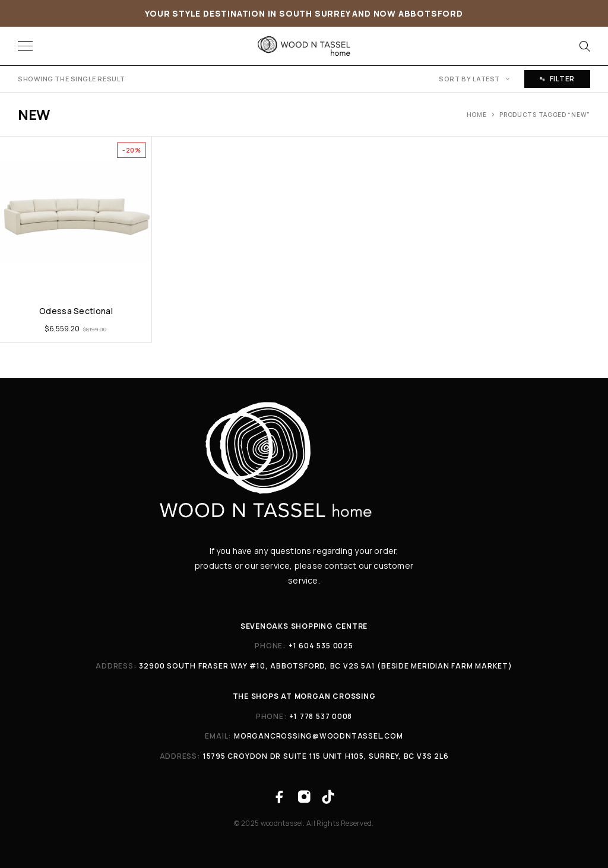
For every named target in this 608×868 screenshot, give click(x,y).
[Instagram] (304, 797)
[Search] (584, 46)
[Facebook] (279, 797)
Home (477, 115)
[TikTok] (329, 797)
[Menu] (25, 46)
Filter (557, 79)
